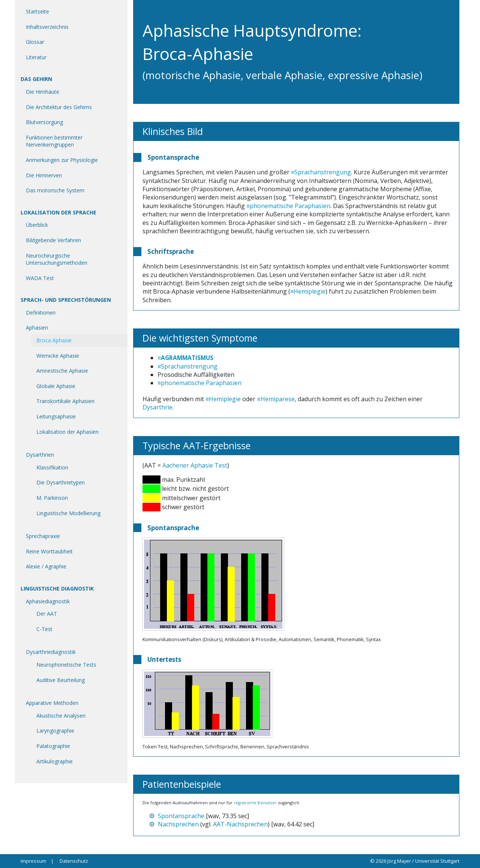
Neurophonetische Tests (66, 665)
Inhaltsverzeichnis (47, 27)
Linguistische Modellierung (68, 513)
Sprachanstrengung (323, 172)
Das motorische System (55, 190)
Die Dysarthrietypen (61, 482)
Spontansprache (181, 816)
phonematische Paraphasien (290, 206)
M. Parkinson (52, 498)
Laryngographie (55, 731)
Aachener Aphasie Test (195, 465)
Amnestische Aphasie (62, 371)
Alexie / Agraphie (46, 566)
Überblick (37, 225)
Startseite (37, 11)
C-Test (44, 629)
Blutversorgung (44, 122)
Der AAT (47, 614)
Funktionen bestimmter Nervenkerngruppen (54, 141)
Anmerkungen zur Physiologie (62, 160)
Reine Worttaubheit (49, 551)
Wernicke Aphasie (58, 356)
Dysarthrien (40, 455)
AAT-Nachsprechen (240, 824)
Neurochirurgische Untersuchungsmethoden (57, 259)
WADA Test (40, 278)
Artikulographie (55, 761)
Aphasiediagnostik (48, 601)
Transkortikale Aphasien (65, 401)
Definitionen (41, 313)
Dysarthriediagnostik (51, 652)
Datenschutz (74, 861)
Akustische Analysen (61, 716)
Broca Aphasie (54, 340)
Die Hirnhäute (43, 92)
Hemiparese (278, 399)
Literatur (36, 57)
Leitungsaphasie (56, 416)
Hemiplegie (310, 291)
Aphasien (37, 328)
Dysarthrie (157, 407)
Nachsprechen (178, 824)
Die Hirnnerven (44, 175)
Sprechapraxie (43, 536)
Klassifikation (52, 467)
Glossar (35, 42)
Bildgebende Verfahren (53, 240)
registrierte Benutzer (255, 803)
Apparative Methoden (52, 703)
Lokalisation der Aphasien (67, 432)
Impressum (33, 861)
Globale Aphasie (56, 386)
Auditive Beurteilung (61, 680)
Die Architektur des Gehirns (59, 107)
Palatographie (53, 746)
